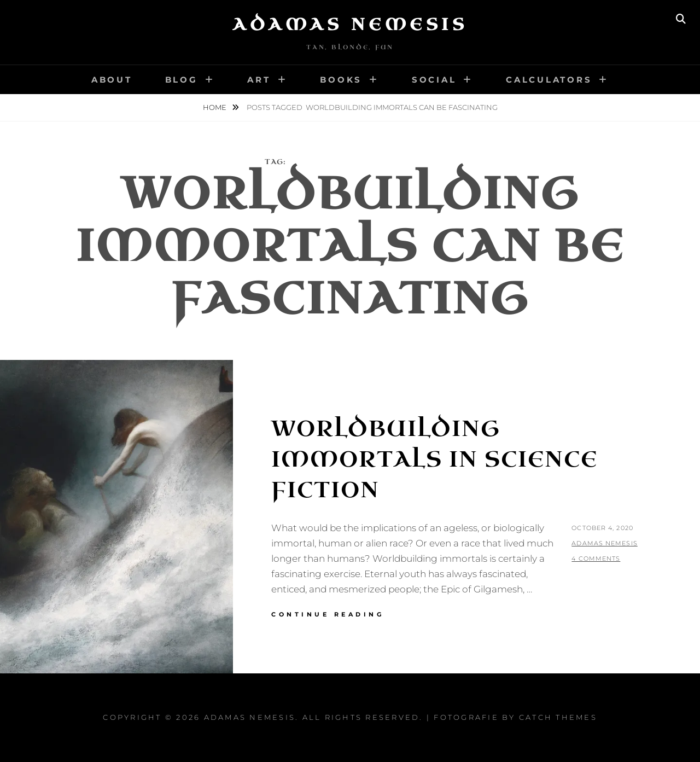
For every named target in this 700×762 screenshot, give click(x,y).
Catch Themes (558, 717)
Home (215, 107)
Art (259, 80)
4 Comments (596, 559)
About (112, 80)
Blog (182, 80)
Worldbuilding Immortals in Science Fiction (434, 459)
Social (434, 80)
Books (341, 80)
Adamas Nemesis (350, 25)
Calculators (549, 80)
